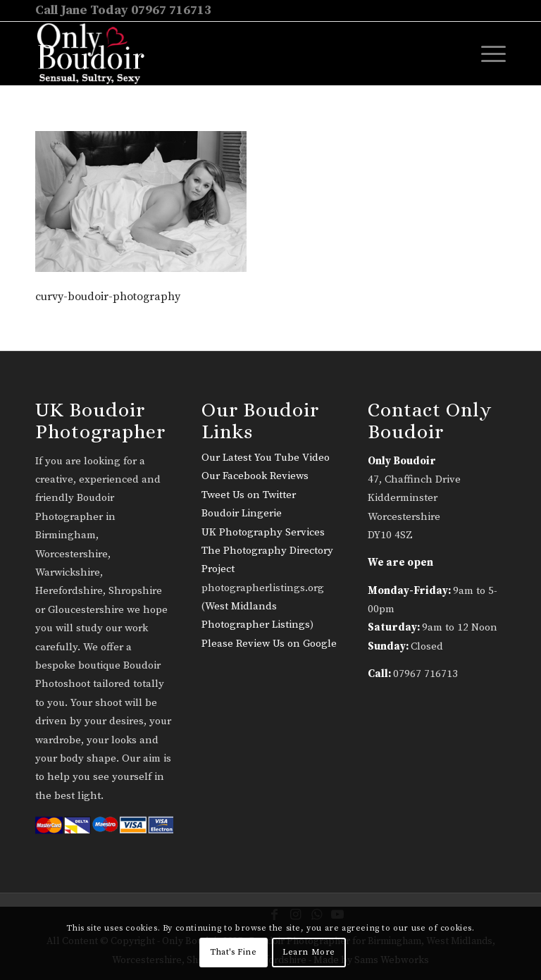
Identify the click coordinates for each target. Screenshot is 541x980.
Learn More (309, 952)
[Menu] (486, 54)
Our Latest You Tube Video (266, 458)
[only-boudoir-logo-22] (97, 54)
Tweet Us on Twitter (249, 495)
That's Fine (234, 952)
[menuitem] (486, 54)
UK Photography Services (263, 532)
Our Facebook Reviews (255, 476)
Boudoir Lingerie (242, 513)
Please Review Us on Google (269, 644)
